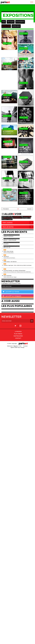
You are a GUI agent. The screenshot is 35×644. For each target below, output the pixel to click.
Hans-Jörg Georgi (8, 251)
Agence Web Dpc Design (17, 347)
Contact (18, 338)
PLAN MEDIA (18, 334)
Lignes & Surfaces (8, 236)
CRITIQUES (11, 22)
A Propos (18, 331)
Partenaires (18, 336)
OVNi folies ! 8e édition (10, 262)
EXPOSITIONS (6, 26)
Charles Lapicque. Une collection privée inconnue (17, 265)
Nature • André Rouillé (10, 240)
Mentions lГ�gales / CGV (14, 346)
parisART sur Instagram (12, 296)
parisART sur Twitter (10, 292)
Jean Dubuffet (8, 276)
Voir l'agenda (18, 223)
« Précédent (6, 209)
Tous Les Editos (18, 227)
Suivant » (30, 209)
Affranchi (6, 256)
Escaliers (6, 244)
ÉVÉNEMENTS (20, 22)
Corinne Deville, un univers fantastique (14, 270)
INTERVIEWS (16, 26)
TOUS (4, 22)
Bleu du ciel (7, 248)
